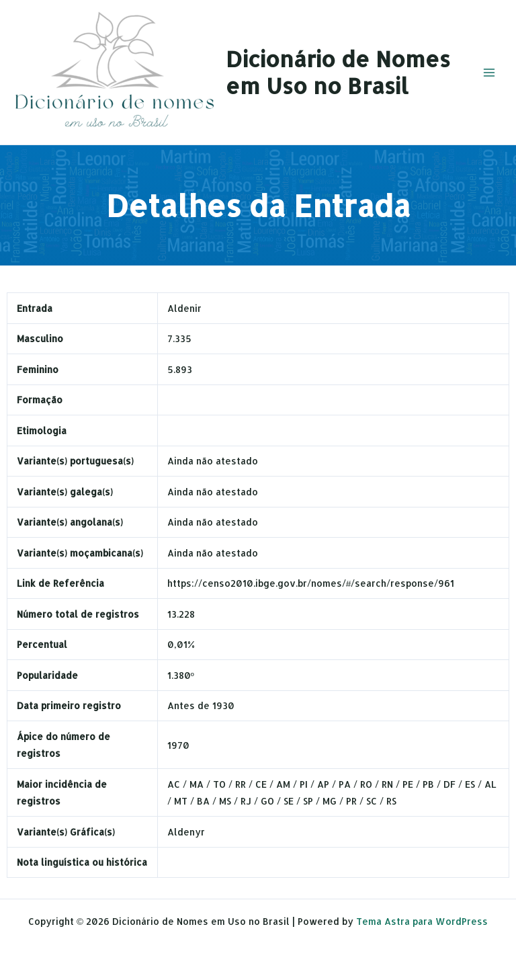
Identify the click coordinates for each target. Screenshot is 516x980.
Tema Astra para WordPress (422, 921)
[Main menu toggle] (489, 72)
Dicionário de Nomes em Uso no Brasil (338, 72)
